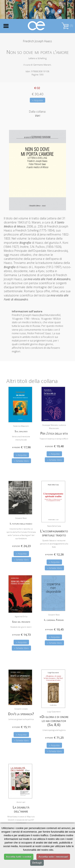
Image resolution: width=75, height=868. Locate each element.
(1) (67, 26)
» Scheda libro (21, 461)
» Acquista (37, 100)
